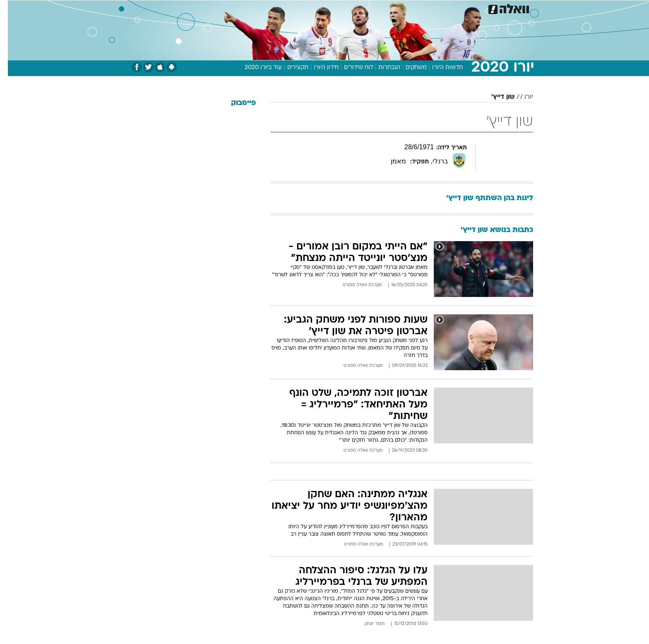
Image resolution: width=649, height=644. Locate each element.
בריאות (320, 8)
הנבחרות (381, 68)
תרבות (416, 8)
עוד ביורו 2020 (255, 68)
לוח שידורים (351, 68)
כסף (367, 8)
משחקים (408, 68)
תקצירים (290, 68)
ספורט (443, 8)
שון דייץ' (495, 97)
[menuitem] (466, 8)
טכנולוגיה (260, 8)
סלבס (390, 8)
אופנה (230, 8)
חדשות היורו (440, 68)
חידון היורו (318, 68)
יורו (521, 97)
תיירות (291, 8)
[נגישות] (11, 8)
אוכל (345, 8)
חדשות (471, 8)
